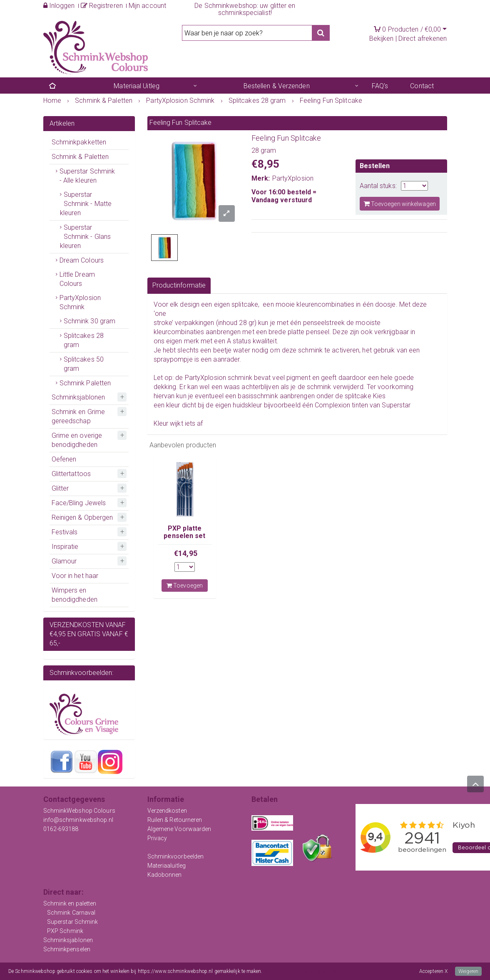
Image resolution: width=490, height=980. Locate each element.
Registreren (102, 6)
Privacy (157, 838)
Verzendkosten (167, 811)
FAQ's (380, 86)
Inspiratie (65, 547)
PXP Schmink (65, 931)
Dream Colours (82, 260)
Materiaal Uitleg (137, 86)
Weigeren (468, 971)
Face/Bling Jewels (79, 503)
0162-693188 (61, 829)
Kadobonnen (165, 875)
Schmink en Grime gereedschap (78, 416)
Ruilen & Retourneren (175, 820)
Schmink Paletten (85, 383)
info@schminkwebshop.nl (78, 820)
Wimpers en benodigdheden (75, 595)
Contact (422, 86)
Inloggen (59, 6)
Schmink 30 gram (90, 321)
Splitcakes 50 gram (84, 364)
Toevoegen (185, 586)
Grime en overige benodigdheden (77, 440)
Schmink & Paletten (80, 157)
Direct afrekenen (423, 38)
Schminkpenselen (67, 949)
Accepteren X (433, 971)
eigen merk (183, 341)
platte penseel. (310, 332)
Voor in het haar (75, 576)
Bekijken (382, 38)
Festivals (65, 532)
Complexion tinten (341, 405)
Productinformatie (179, 285)
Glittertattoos (71, 474)
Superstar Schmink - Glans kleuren (86, 237)
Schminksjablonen (78, 397)
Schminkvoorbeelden (176, 856)
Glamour (64, 561)
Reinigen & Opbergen (82, 517)
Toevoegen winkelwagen (400, 204)
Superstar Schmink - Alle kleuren (87, 176)
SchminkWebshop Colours (79, 811)
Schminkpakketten (79, 142)
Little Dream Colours (77, 279)
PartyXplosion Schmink (80, 302)
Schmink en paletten (70, 903)
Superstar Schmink (73, 922)
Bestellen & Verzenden (277, 86)
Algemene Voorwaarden (179, 829)
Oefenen (64, 459)
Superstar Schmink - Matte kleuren (86, 204)
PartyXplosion (293, 178)
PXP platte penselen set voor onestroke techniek (185, 540)
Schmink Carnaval (71, 913)
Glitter (60, 488)
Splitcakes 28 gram (84, 340)
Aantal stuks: (378, 186)
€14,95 (186, 553)
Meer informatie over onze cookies (301, 971)
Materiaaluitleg (167, 866)
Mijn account (147, 6)
